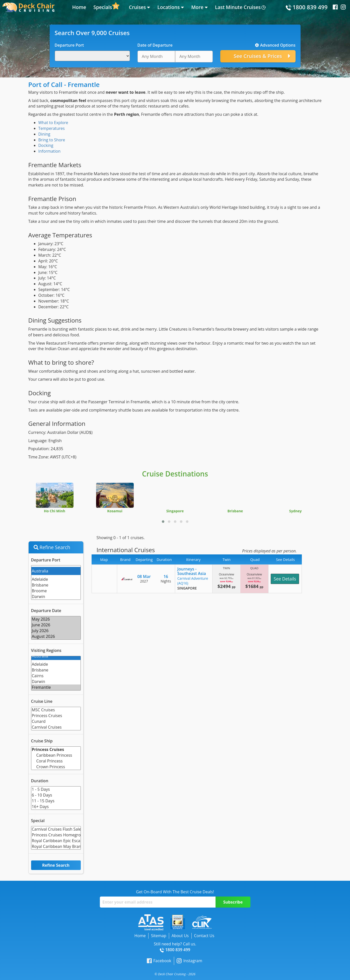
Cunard (56, 721)
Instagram (189, 961)
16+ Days (56, 807)
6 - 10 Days (56, 795)
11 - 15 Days (56, 801)
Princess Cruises (56, 716)
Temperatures (52, 128)
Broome (56, 591)
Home (79, 7)
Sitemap (159, 936)
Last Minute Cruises (238, 7)
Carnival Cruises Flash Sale (56, 829)
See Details (285, 579)
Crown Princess (56, 767)
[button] (163, 522)
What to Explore (53, 123)
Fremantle (56, 687)
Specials (103, 7)
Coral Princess (56, 761)
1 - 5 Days (56, 789)
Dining (44, 134)
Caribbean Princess (56, 755)
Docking (46, 145)
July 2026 (56, 631)
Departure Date (46, 611)
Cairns (56, 676)
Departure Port (46, 560)
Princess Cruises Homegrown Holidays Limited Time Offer (56, 835)
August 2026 (56, 636)
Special (38, 821)
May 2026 (56, 619)
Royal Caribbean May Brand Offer (56, 847)
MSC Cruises (56, 710)
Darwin (56, 597)
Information (50, 151)
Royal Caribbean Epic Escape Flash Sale (56, 841)
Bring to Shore (52, 140)
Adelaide (56, 579)
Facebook (159, 961)
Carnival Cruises (56, 727)
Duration (40, 781)
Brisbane (56, 585)
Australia (56, 571)
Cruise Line (42, 701)
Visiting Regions (46, 650)
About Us (180, 936)
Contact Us (204, 936)
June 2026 (56, 625)
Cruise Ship (42, 741)
